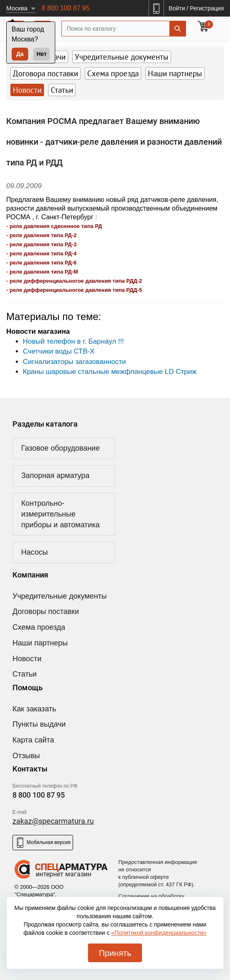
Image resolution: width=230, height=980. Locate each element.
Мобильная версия (43, 843)
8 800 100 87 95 (66, 8)
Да (20, 54)
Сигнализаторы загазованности (74, 362)
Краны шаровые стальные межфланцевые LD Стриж (110, 372)
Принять (115, 953)
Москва (17, 8)
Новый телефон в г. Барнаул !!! (73, 341)
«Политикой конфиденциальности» (159, 933)
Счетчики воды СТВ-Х (59, 351)
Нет (42, 54)
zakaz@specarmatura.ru (53, 821)
